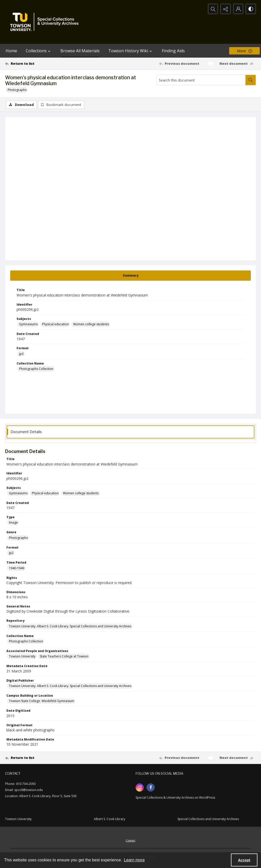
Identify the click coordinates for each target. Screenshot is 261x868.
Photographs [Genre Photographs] (18, 538)
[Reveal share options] (225, 9)
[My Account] (238, 9)
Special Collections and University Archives (208, 819)
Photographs (17, 90)
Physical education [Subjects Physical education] (55, 324)
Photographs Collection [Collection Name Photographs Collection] (36, 369)
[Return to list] (39, 63)
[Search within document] (251, 80)
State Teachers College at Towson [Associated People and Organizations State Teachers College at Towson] (64, 656)
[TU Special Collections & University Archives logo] (46, 22)
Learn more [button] (134, 860)
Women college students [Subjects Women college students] (91, 324)
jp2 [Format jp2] (21, 354)
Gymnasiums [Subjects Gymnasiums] (28, 324)
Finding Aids (173, 51)
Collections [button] (39, 51)
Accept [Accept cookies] (244, 860)
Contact (130, 840)
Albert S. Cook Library (109, 819)
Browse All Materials (80, 51)
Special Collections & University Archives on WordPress (175, 798)
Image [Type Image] (13, 522)
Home (11, 51)
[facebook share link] (151, 787)
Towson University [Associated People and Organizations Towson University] (22, 656)
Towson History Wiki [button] (131, 51)
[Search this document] (201, 80)
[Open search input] (213, 9)
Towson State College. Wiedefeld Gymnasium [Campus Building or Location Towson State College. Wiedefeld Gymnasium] (42, 701)
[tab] (130, 276)
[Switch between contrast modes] (251, 9)
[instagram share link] (140, 787)
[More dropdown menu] (244, 51)
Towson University (18, 819)
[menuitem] (130, 840)
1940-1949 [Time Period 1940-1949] (17, 568)
